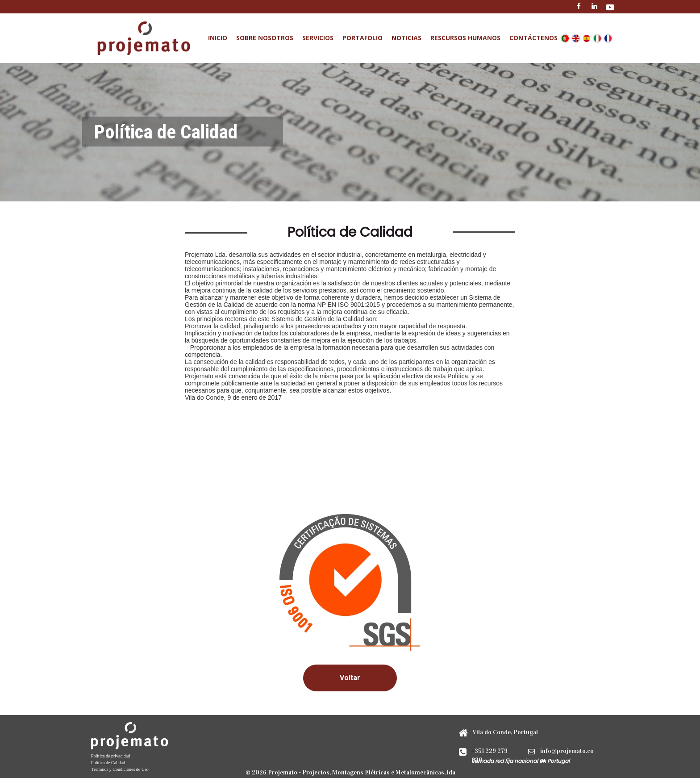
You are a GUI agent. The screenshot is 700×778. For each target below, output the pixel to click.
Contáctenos (533, 38)
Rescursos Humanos (465, 38)
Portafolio (362, 38)
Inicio (218, 38)
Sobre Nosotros (265, 38)
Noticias (406, 38)
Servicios (318, 38)
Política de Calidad (108, 763)
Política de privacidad (110, 756)
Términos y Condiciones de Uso (120, 769)
